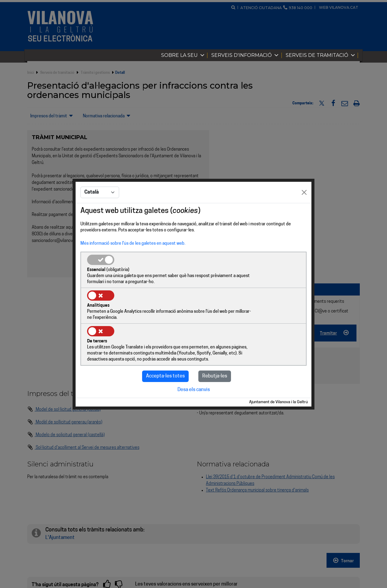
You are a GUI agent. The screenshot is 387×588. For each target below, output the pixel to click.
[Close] (304, 211)
